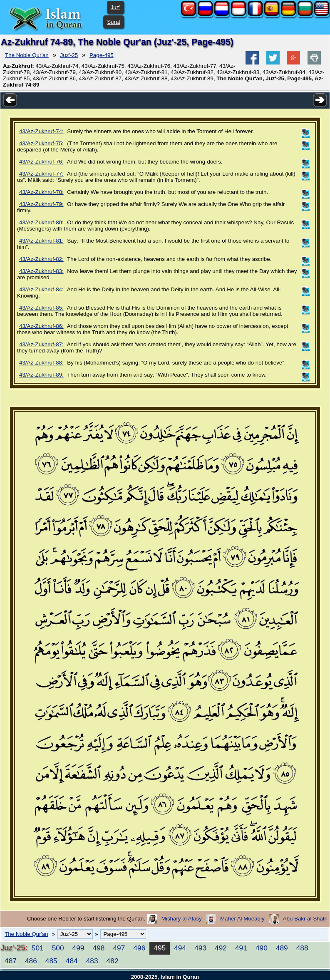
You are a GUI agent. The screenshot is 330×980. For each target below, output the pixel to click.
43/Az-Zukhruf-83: (41, 271)
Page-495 (102, 55)
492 (221, 948)
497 (119, 948)
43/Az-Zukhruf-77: (41, 174)
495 (160, 948)
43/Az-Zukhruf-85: (41, 308)
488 (302, 948)
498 (99, 948)
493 (200, 948)
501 (38, 948)
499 (78, 948)
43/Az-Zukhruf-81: (41, 241)
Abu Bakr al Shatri (305, 919)
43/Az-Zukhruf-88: (41, 363)
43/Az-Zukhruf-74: (41, 131)
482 (113, 961)
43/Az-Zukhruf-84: (41, 289)
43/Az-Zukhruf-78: (41, 192)
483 (92, 961)
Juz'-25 (69, 55)
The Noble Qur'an (27, 55)
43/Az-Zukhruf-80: (41, 222)
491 (241, 948)
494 (180, 948)
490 (262, 948)
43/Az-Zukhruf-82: (41, 259)
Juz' (115, 7)
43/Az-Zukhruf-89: (41, 375)
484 (72, 961)
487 (11, 961)
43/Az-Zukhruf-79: (41, 204)
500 (58, 948)
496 (139, 948)
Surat (114, 22)
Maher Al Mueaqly (242, 919)
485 (51, 961)
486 (31, 961)
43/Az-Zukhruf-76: (41, 162)
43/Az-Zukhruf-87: (41, 344)
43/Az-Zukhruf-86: (41, 326)
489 (282, 948)
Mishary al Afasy (182, 919)
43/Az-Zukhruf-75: (41, 143)
